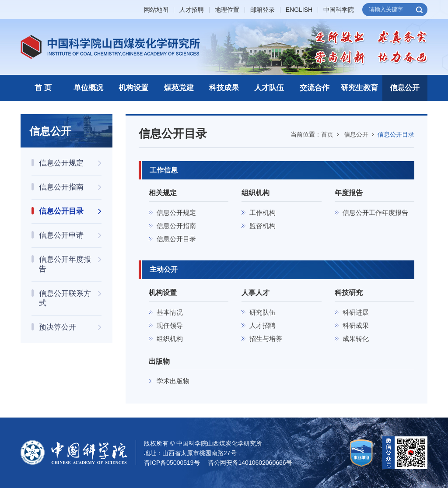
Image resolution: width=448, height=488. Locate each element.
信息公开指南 (176, 226)
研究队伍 (262, 312)
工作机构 (262, 212)
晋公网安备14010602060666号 (250, 463)
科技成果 (224, 88)
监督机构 (262, 226)
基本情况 (170, 312)
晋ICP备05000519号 (172, 463)
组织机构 (170, 339)
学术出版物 (173, 381)
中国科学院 (339, 10)
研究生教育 (359, 88)
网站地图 (156, 10)
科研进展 (356, 312)
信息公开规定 (176, 212)
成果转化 (356, 339)
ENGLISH (299, 10)
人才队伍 (269, 88)
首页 (327, 134)
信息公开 (405, 88)
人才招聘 (192, 10)
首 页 (43, 88)
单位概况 (88, 88)
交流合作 (315, 88)
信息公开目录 (396, 134)
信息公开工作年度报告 (375, 212)
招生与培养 (266, 339)
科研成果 (356, 325)
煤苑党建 (179, 88)
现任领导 (170, 325)
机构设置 (133, 88)
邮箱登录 (262, 10)
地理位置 (227, 10)
